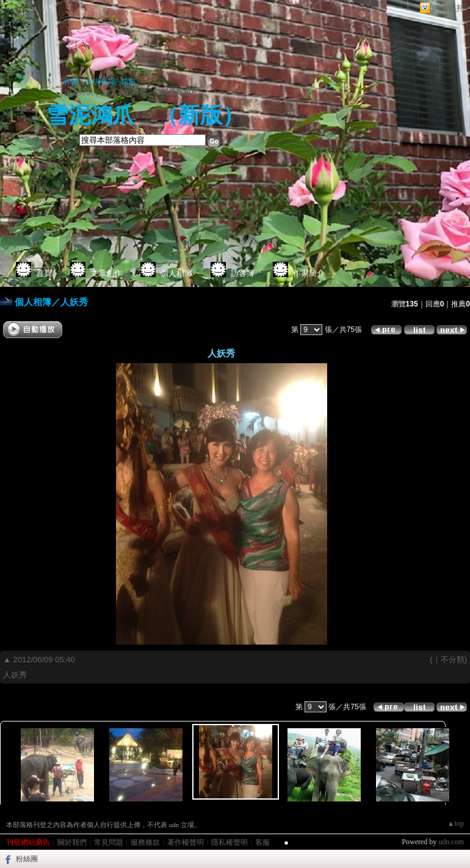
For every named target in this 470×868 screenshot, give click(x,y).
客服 (262, 842)
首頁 (44, 273)
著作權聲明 (186, 842)
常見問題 (109, 842)
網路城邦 (448, 8)
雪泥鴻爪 (90, 115)
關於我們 (72, 842)
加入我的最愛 (125, 92)
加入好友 (79, 92)
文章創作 (106, 273)
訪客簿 (243, 273)
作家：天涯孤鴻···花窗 (100, 82)
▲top (456, 823)
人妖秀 (74, 302)
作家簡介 (309, 273)
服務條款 (145, 842)
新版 (200, 115)
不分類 (453, 660)
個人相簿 (176, 273)
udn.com (451, 842)
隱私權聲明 (230, 842)
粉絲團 (27, 859)
